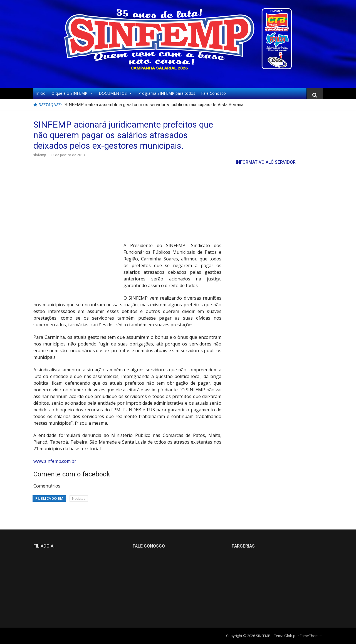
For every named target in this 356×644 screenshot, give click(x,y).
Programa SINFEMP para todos (167, 93)
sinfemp (40, 155)
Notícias (79, 498)
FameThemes (311, 636)
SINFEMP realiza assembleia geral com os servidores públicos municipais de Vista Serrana (154, 105)
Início (41, 93)
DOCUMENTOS (116, 93)
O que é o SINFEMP (72, 93)
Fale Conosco (213, 93)
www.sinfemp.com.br (55, 461)
